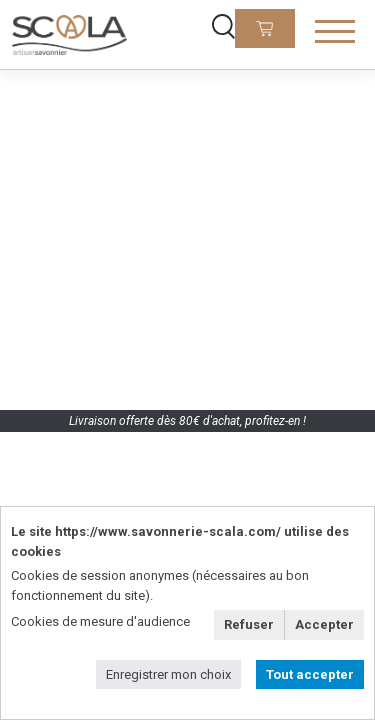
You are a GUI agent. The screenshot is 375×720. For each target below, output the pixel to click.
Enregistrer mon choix (168, 674)
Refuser (249, 624)
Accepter (324, 624)
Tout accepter (310, 674)
